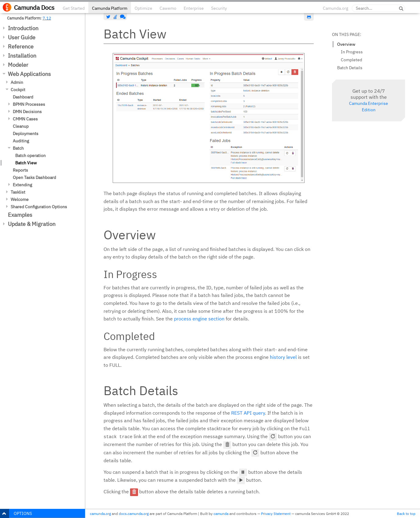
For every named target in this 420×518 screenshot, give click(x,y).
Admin (17, 82)
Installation (22, 56)
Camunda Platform (110, 8)
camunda (221, 514)
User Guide (22, 37)
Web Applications (29, 74)
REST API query (248, 413)
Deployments (26, 134)
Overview (346, 44)
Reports (20, 170)
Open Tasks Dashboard (34, 177)
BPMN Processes (29, 104)
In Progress (352, 52)
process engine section (199, 319)
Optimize (143, 8)
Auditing (21, 141)
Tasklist (18, 192)
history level (283, 357)
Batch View (26, 163)
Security (219, 8)
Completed (351, 60)
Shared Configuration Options (39, 207)
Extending (22, 185)
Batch (18, 148)
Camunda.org (335, 8)
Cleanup (21, 126)
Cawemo (168, 8)
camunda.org (100, 514)
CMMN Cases (25, 119)
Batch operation (30, 155)
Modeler (18, 65)
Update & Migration (32, 224)
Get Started (74, 8)
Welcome (20, 199)
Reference (21, 46)
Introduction (23, 28)
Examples (20, 215)
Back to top (406, 514)
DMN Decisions (27, 112)
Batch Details (350, 68)
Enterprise (194, 8)
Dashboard (23, 97)
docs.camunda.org (134, 514)
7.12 (47, 18)
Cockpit (18, 90)
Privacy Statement (276, 514)
